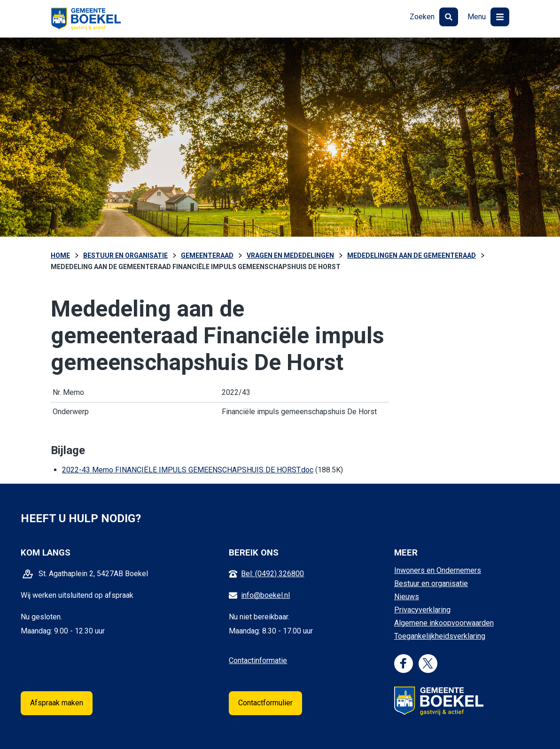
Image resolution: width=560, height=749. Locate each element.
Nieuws (407, 597)
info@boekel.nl (265, 595)
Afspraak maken (57, 703)
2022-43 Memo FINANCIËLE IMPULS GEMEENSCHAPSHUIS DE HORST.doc (188, 470)
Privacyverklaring (422, 610)
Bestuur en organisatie (431, 583)
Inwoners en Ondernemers (438, 570)
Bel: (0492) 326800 (272, 574)
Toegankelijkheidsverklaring (440, 636)
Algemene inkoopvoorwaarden (444, 623)
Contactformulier (265, 703)
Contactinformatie (258, 660)
